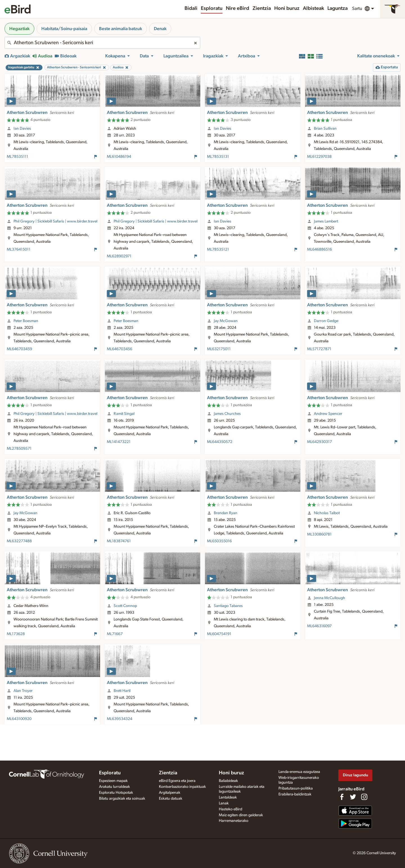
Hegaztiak (19, 29)
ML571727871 (319, 349)
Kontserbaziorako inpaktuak (182, 787)
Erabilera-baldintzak (295, 794)
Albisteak (313, 8)
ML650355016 (219, 541)
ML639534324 (120, 719)
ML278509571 (19, 449)
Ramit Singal (124, 414)
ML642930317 (319, 442)
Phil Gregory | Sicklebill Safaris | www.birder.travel (55, 221)
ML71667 (115, 634)
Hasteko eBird (230, 809)
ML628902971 (119, 256)
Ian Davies (22, 129)
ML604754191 (219, 634)
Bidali (191, 8)
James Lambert (326, 221)
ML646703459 (19, 349)
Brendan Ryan (226, 513)
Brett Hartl (122, 691)
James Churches (227, 414)
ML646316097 (319, 626)
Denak (160, 29)
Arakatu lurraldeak (114, 787)
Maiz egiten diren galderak (241, 815)
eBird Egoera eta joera (177, 781)
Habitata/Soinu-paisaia (64, 29)
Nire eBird (238, 8)
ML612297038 (319, 157)
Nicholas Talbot (327, 513)
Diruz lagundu (355, 775)
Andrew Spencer (328, 414)
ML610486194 (119, 157)
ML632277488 (19, 541)
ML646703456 (120, 349)
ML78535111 (17, 157)
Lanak (224, 803)
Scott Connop (125, 606)
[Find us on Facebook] (342, 797)
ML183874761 (119, 541)
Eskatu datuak (171, 799)
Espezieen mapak (113, 781)
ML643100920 (19, 719)
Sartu (357, 8)
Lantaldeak (228, 797)
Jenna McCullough (329, 598)
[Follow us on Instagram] (364, 797)
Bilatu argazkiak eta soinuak (122, 799)
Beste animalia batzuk (121, 29)
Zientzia (262, 8)
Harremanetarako (234, 821)
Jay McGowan (226, 321)
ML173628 (16, 634)
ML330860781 (319, 534)
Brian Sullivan (325, 129)
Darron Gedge (326, 321)
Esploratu (212, 8)
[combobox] (102, 43)
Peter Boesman (26, 321)
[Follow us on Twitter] (353, 797)
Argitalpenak (170, 793)
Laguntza (337, 8)
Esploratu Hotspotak (116, 793)
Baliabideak (228, 781)
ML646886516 (319, 249)
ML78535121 (218, 249)
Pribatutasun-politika (296, 788)
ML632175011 (219, 349)
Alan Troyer (23, 691)
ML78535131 (218, 157)
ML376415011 (19, 249)
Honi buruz (287, 8)
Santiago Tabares (228, 606)
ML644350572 (220, 442)
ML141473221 (119, 442)
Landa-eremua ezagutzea (299, 772)
